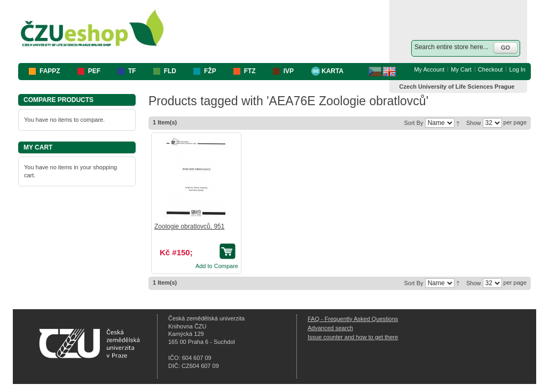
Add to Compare (217, 266)
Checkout (490, 69)
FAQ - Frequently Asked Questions (353, 319)
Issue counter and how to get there (353, 337)
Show (474, 123)
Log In (517, 69)
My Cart (461, 69)
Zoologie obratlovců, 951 (189, 226)
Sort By (413, 123)
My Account (429, 69)
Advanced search (330, 328)
